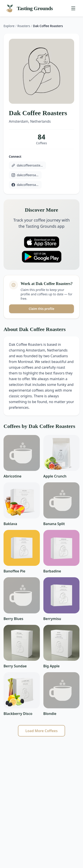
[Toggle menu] (73, 8)
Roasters (24, 26)
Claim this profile (42, 309)
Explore (9, 26)
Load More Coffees (42, 731)
